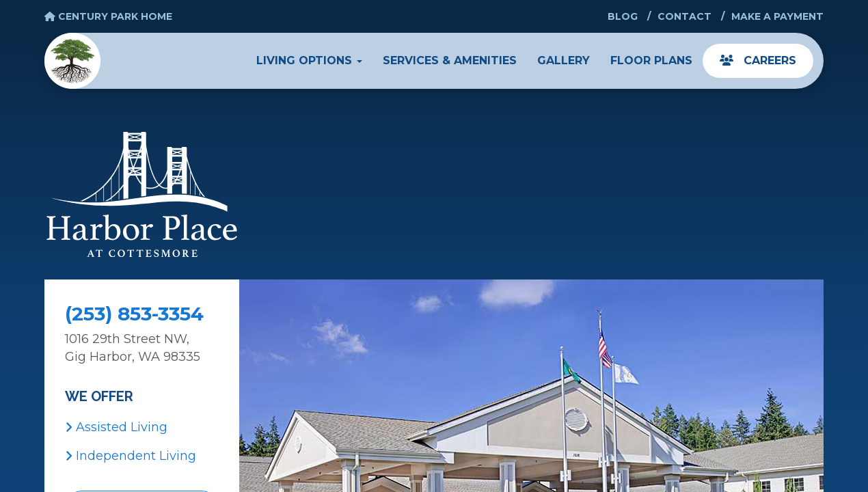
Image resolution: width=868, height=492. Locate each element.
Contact (684, 16)
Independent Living (131, 456)
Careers (758, 60)
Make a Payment (777, 16)
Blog (623, 16)
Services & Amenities (450, 60)
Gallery (564, 60)
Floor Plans (651, 60)
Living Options (309, 60)
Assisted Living (116, 427)
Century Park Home (108, 16)
